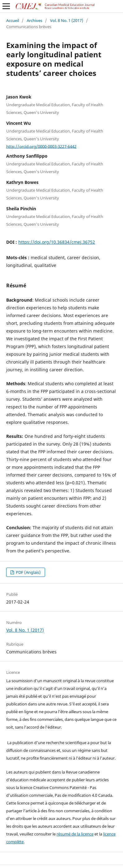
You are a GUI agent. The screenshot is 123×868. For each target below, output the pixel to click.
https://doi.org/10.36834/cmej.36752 (57, 242)
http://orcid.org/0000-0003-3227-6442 (41, 146)
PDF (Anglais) (28, 572)
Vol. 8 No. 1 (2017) (67, 20)
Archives (34, 20)
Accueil (13, 20)
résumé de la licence (75, 834)
